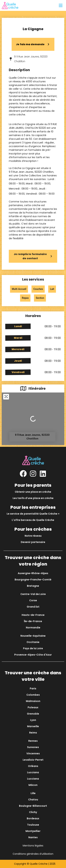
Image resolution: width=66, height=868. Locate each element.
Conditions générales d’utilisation (33, 854)
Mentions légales (33, 846)
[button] (61, 5)
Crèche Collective (30, 175)
